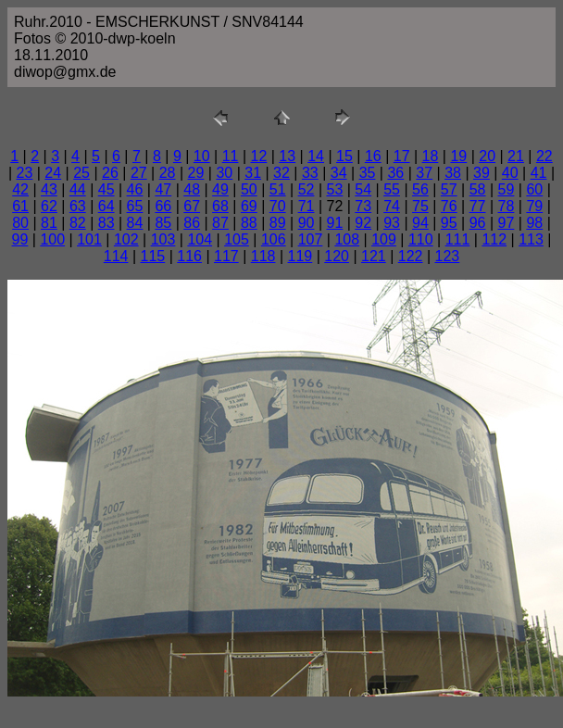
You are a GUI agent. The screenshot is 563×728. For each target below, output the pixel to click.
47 (163, 189)
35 (368, 173)
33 (310, 173)
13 (287, 156)
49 (220, 189)
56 (420, 189)
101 (89, 239)
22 (544, 156)
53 (334, 189)
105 (237, 239)
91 (334, 223)
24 (53, 173)
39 (482, 173)
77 (478, 206)
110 (421, 239)
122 (411, 256)
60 (534, 189)
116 (189, 256)
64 (106, 206)
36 (395, 173)
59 (507, 189)
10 (202, 156)
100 (52, 239)
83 (106, 223)
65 (135, 206)
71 (307, 206)
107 (311, 239)
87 (220, 223)
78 (507, 206)
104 (200, 239)
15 (344, 156)
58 (478, 189)
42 (20, 189)
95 (449, 223)
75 (420, 206)
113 (531, 239)
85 (163, 223)
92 (363, 223)
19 (458, 156)
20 (487, 156)
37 (424, 173)
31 (253, 173)
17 (402, 156)
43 (49, 189)
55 (392, 189)
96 (478, 223)
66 (163, 206)
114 (116, 256)
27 (139, 173)
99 (20, 239)
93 (392, 223)
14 (316, 156)
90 (307, 223)
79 (534, 206)
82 (78, 223)
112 (494, 239)
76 (449, 206)
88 (249, 223)
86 (192, 223)
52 (307, 189)
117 (226, 256)
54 (363, 189)
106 (274, 239)
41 (539, 173)
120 (337, 256)
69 (249, 206)
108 (347, 239)
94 (420, 223)
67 (192, 206)
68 (220, 206)
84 (135, 223)
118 (263, 256)
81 (49, 223)
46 (135, 189)
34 (339, 173)
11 (231, 156)
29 (196, 173)
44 (78, 189)
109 (384, 239)
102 (126, 239)
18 (431, 156)
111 (458, 239)
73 (363, 206)
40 (510, 173)
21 (516, 156)
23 (25, 173)
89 (278, 223)
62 (49, 206)
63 (78, 206)
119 (300, 256)
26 (110, 173)
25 (81, 173)
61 (20, 206)
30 (224, 173)
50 (249, 189)
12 (259, 156)
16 (373, 156)
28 (168, 173)
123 (448, 256)
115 (153, 256)
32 (281, 173)
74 (392, 206)
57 (449, 189)
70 (278, 206)
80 (20, 223)
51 (278, 189)
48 (192, 189)
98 (534, 223)
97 (507, 223)
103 (163, 239)
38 (453, 173)
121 (374, 256)
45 (106, 189)
